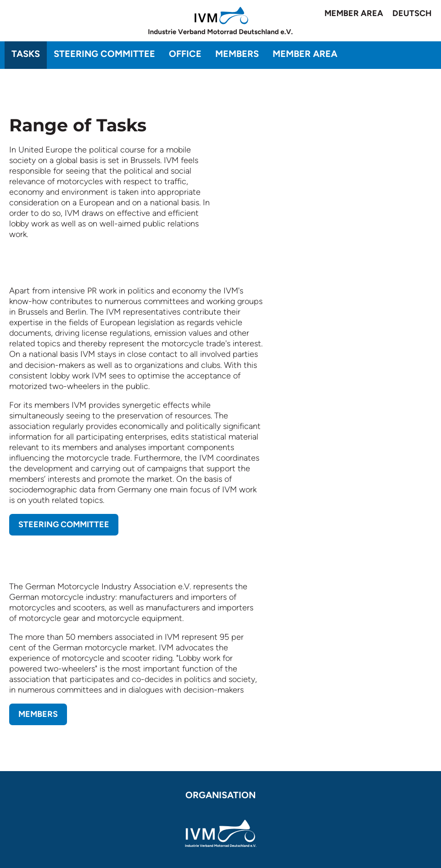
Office (185, 54)
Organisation (220, 795)
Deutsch (412, 13)
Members (237, 54)
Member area (354, 13)
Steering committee (104, 54)
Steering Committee (64, 524)
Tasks (26, 54)
